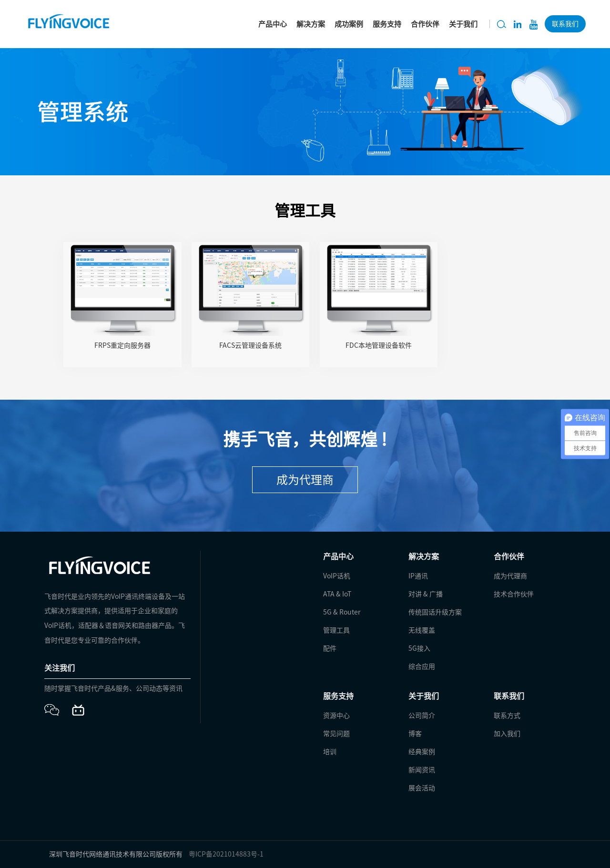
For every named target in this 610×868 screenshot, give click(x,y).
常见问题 (336, 734)
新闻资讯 (422, 770)
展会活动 (422, 788)
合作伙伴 (425, 24)
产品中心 (273, 24)
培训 (330, 752)
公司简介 (422, 716)
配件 (330, 648)
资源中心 (336, 716)
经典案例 (422, 752)
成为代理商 (305, 480)
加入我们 (507, 734)
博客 (415, 734)
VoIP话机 (337, 576)
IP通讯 (418, 576)
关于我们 (463, 24)
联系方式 (507, 716)
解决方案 (311, 24)
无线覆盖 (422, 630)
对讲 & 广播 (426, 594)
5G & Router (342, 612)
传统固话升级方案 (435, 612)
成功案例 (349, 24)
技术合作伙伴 (514, 594)
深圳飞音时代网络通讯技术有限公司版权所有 (116, 854)
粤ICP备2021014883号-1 (226, 854)
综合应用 (422, 666)
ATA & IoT (337, 594)
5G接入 (419, 648)
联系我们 (565, 24)
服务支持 (387, 24)
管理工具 (336, 630)
